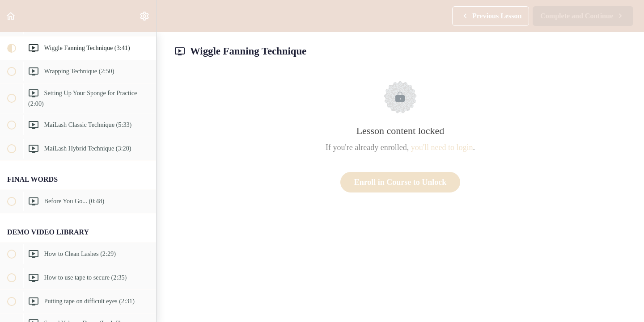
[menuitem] (145, 16)
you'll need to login (442, 147)
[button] (11, 16)
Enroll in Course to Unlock (400, 182)
